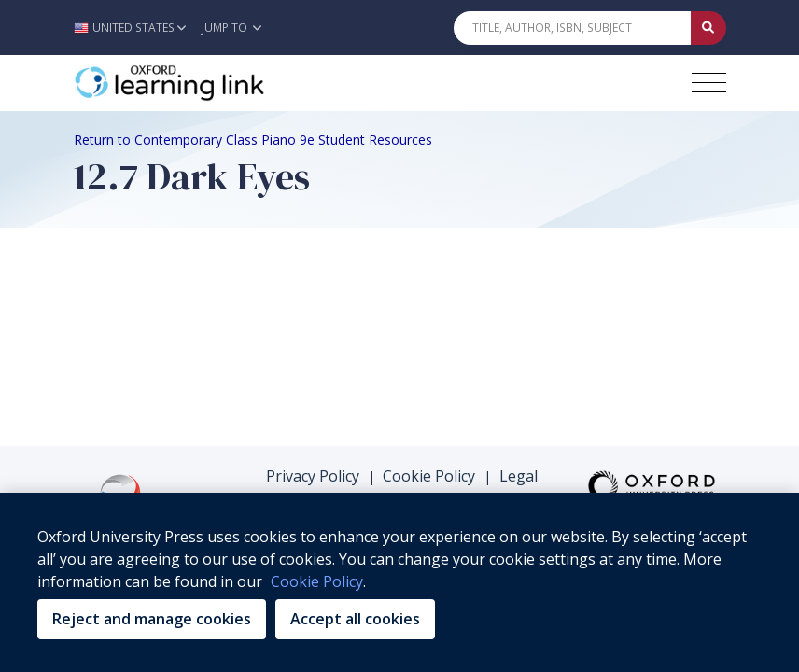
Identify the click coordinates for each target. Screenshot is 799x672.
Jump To (231, 28)
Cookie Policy (429, 476)
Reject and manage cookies (152, 619)
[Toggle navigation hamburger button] (709, 83)
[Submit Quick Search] (708, 28)
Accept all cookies (355, 619)
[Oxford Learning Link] (214, 83)
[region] (399, 582)
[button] (135, 28)
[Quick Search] (572, 28)
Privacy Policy (313, 476)
